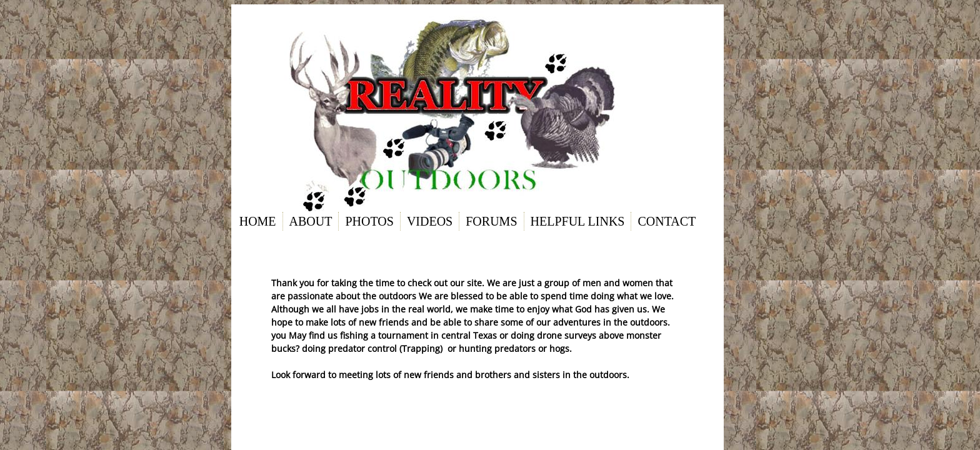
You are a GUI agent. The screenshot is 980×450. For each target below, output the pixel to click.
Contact (667, 221)
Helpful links (578, 221)
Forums (491, 221)
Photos (369, 221)
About (311, 221)
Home (258, 221)
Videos (430, 221)
